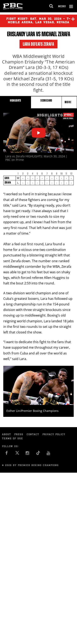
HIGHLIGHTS (16, 100)
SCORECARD (46, 100)
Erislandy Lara (21, 34)
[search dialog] (51, 6)
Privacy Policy (54, 435)
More (69, 102)
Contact (33, 435)
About (7, 435)
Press (19, 435)
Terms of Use (13, 439)
